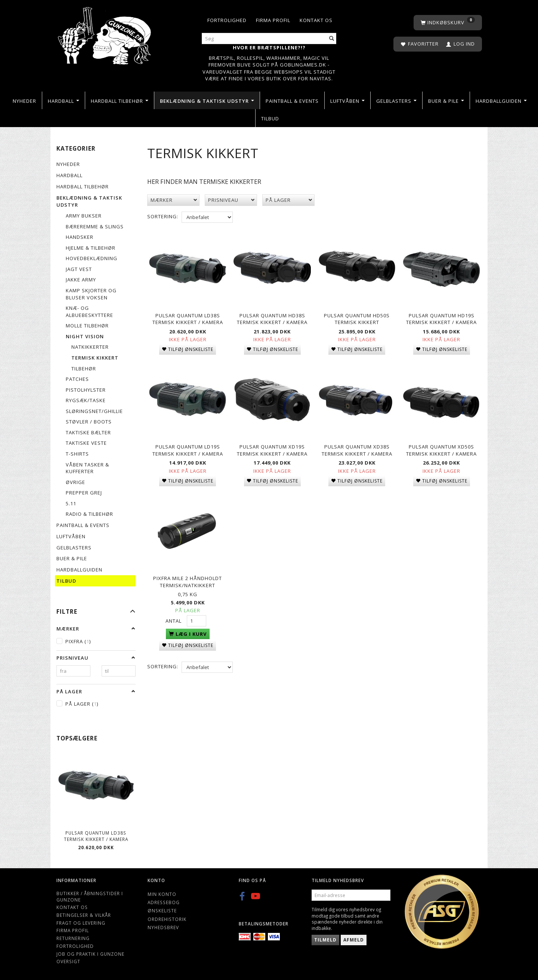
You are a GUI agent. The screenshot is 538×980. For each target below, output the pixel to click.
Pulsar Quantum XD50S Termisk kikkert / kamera (441, 449)
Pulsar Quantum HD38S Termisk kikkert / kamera (272, 318)
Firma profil (273, 20)
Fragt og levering (81, 923)
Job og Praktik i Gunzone (90, 954)
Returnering (73, 938)
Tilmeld (325, 940)
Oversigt (68, 961)
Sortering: (163, 216)
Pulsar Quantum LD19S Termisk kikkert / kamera (188, 449)
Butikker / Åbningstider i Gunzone (90, 896)
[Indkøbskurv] (448, 23)
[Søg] (332, 39)
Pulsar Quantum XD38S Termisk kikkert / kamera (357, 449)
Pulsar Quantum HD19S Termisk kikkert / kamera (441, 318)
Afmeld (354, 940)
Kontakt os (316, 20)
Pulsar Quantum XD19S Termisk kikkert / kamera (272, 449)
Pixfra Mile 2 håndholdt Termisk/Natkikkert (188, 580)
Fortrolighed (227, 20)
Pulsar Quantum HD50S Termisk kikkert (357, 318)
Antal (174, 619)
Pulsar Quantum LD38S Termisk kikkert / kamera (96, 836)
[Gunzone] (105, 34)
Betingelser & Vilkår (84, 915)
